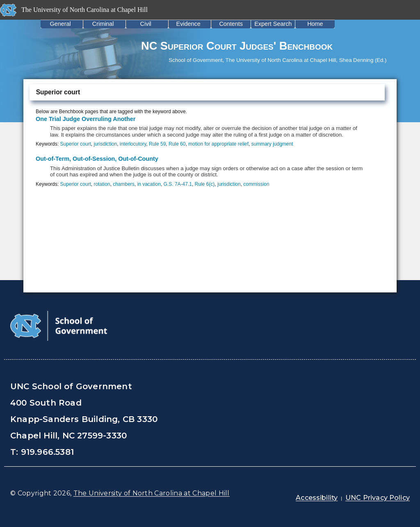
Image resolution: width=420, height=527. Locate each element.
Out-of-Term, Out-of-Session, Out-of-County (97, 159)
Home (315, 24)
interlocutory (133, 144)
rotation (102, 184)
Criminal (103, 24)
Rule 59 (157, 144)
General (60, 24)
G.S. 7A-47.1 (178, 184)
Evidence (188, 24)
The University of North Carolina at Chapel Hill (152, 493)
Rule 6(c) (205, 184)
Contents (231, 24)
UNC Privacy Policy (378, 498)
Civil (146, 24)
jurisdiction (105, 144)
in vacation (149, 184)
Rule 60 (177, 144)
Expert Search (273, 24)
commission (256, 184)
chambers (124, 184)
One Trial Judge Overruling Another (86, 119)
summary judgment (272, 144)
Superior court (75, 144)
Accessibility (317, 498)
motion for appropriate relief (218, 144)
